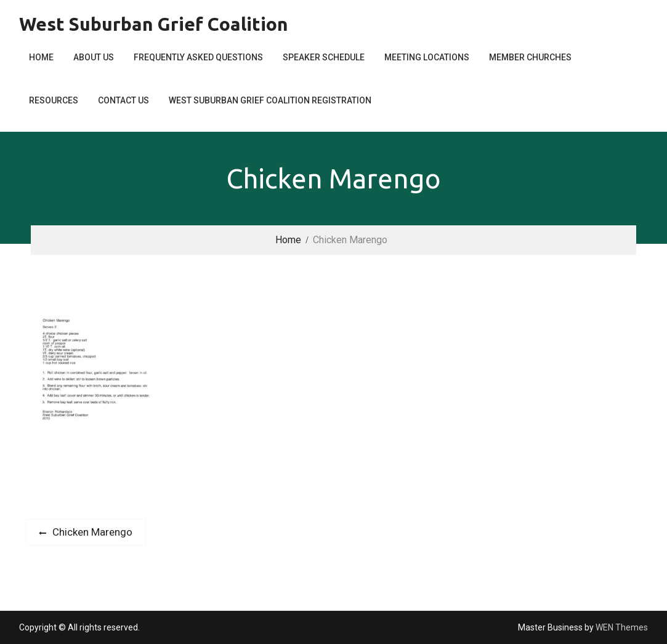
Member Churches (530, 57)
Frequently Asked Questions (198, 57)
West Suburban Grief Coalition (154, 24)
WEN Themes (622, 627)
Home (41, 57)
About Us (94, 57)
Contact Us (123, 100)
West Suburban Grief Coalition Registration (270, 100)
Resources (54, 100)
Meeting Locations (427, 57)
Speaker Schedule (324, 57)
